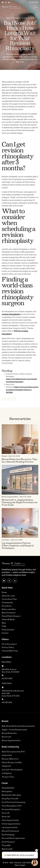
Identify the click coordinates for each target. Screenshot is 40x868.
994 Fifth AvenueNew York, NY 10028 (10, 671)
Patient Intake (8, 630)
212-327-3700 (34, 2)
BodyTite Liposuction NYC (13, 752)
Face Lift (6, 813)
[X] (5, 399)
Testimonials (7, 603)
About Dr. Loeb (8, 596)
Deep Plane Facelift (10, 799)
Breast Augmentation (11, 741)
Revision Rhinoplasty (11, 810)
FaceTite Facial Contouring (14, 802)
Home (4, 593)
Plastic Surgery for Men (12, 763)
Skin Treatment (9, 613)
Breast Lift (6, 737)
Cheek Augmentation (11, 824)
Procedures (7, 606)
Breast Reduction (9, 733)
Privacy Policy (8, 648)
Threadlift (6, 846)
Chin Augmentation (10, 820)
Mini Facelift (7, 849)
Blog (4, 623)
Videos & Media (8, 620)
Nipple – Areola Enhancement (14, 730)
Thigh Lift (6, 766)
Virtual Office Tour (10, 651)
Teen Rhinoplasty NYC (12, 806)
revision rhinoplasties (15, 314)
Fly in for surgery (9, 644)
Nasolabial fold (8, 788)
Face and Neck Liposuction (13, 838)
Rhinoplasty (7, 792)
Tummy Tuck (8, 777)
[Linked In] (10, 399)
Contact (5, 633)
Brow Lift (6, 817)
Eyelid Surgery (8, 842)
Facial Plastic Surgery (11, 616)
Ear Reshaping (8, 835)
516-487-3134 (7, 703)
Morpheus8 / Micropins (11, 795)
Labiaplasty (7, 773)
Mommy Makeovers (10, 759)
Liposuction (7, 755)
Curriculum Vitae (9, 599)
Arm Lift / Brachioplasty (12, 770)
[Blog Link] (20, 461)
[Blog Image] (20, 439)
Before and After (9, 610)
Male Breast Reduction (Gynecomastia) (18, 726)
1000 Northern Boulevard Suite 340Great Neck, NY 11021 (13, 694)
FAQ (4, 626)
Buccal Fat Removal (10, 831)
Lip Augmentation (10, 828)
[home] (12, 7)
